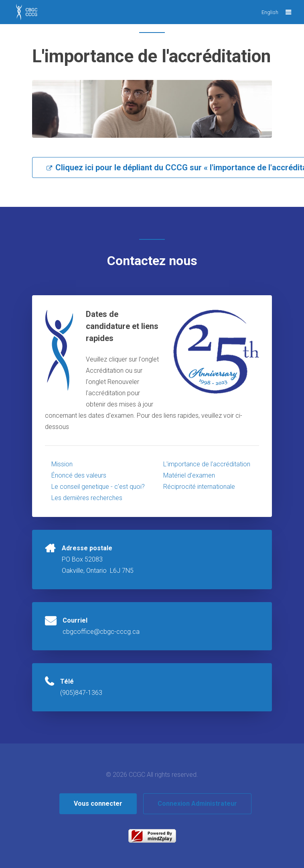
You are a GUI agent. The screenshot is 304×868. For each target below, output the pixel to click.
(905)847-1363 (81, 693)
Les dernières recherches (87, 498)
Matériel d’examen (189, 475)
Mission (62, 464)
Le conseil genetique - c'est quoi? (98, 487)
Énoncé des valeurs (79, 475)
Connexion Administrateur (197, 804)
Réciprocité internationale (199, 487)
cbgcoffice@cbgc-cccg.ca (101, 632)
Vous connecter (98, 804)
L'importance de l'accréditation (207, 464)
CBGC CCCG (32, 16)
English (270, 12)
